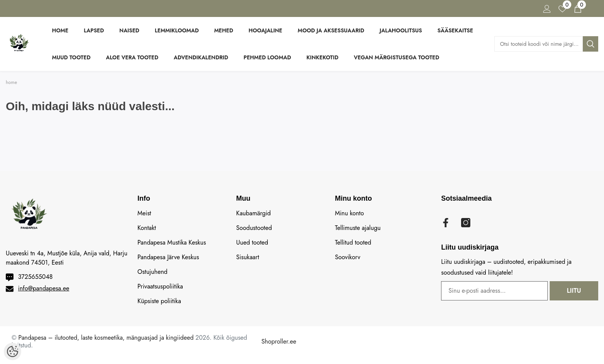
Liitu (574, 291)
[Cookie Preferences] (13, 351)
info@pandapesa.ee (44, 288)
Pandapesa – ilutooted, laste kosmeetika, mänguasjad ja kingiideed (106, 338)
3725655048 (35, 277)
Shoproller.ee (279, 341)
